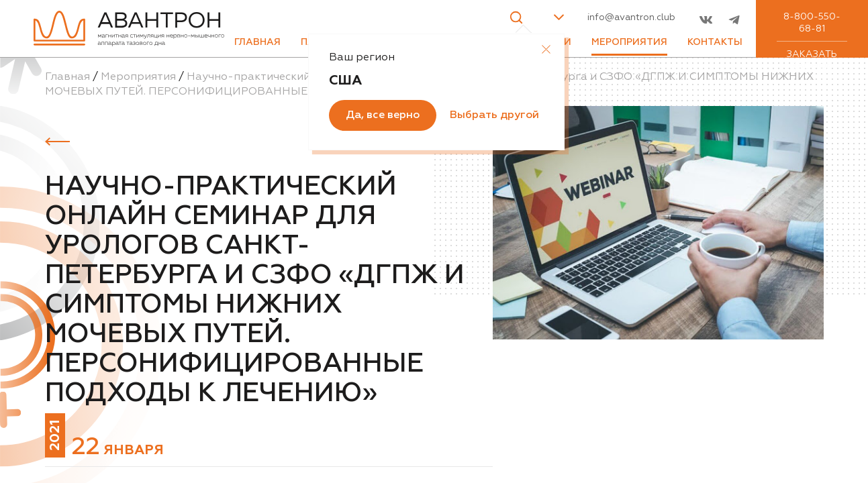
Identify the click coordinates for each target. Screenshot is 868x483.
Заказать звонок (812, 60)
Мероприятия (629, 42)
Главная (257, 42)
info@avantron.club (631, 17)
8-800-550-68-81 (812, 23)
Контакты (715, 42)
